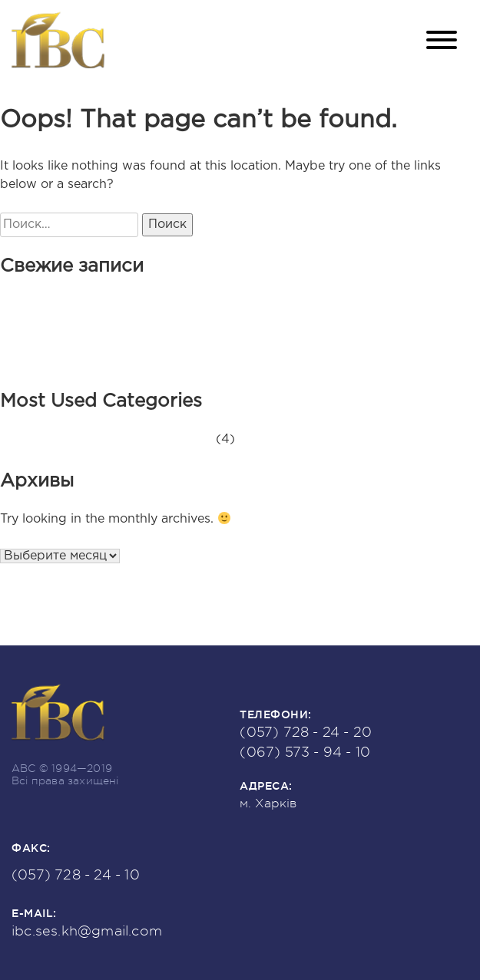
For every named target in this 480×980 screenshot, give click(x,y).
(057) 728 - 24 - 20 (306, 732)
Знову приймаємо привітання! (161, 323)
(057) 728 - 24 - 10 (76, 875)
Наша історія (108, 360)
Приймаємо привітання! (141, 341)
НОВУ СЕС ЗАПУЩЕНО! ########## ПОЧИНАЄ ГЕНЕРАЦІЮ (265, 304)
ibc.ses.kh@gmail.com (87, 931)
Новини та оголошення (140, 439)
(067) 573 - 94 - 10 (305, 752)
